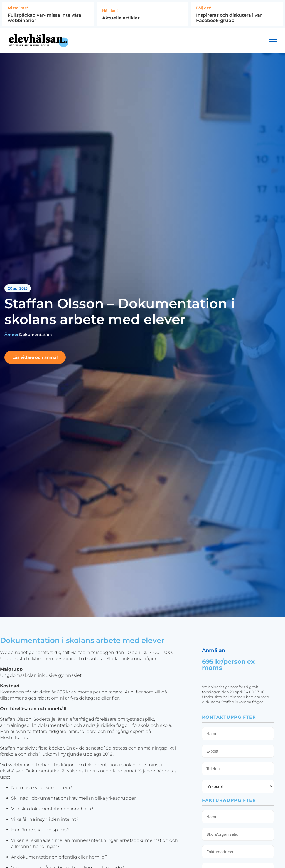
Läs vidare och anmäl (35, 360)
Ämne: (11, 337)
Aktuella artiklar (121, 18)
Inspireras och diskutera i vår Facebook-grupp (229, 18)
